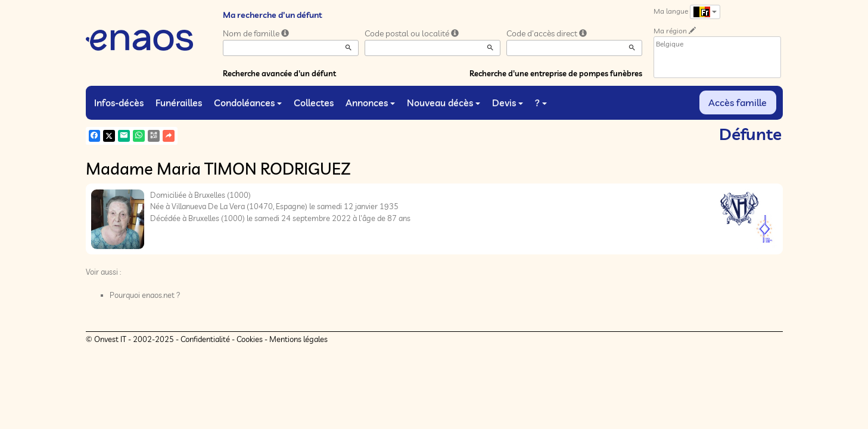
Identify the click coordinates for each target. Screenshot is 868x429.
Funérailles (179, 102)
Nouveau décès (444, 102)
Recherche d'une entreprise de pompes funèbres (556, 73)
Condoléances (248, 102)
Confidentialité (205, 339)
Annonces (370, 102)
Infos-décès (119, 102)
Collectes (314, 102)
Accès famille (738, 102)
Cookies (250, 339)
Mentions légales (298, 339)
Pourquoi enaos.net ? (145, 295)
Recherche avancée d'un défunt (279, 73)
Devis (508, 102)
